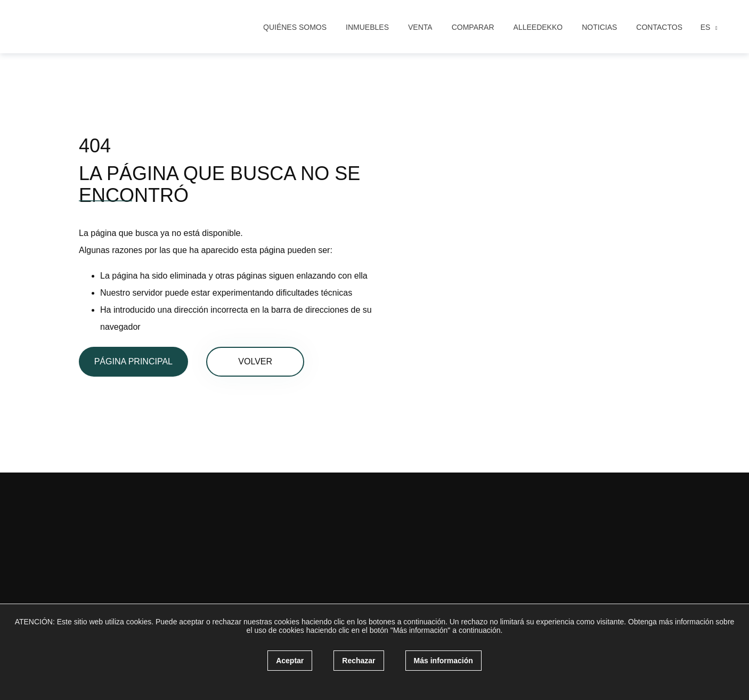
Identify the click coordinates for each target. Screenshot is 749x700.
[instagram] (145, 544)
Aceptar (290, 661)
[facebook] (125, 544)
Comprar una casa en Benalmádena (274, 527)
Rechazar (359, 661)
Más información (443, 661)
